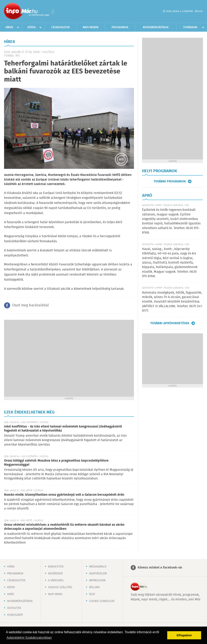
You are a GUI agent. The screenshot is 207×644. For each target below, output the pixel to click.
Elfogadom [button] (184, 635)
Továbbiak (190, 27)
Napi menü (55, 594)
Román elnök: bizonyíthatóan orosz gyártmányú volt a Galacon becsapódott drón (64, 495)
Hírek (9, 27)
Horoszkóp (15, 615)
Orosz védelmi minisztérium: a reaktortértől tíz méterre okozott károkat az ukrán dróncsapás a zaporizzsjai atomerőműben (64, 527)
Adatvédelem (98, 574)
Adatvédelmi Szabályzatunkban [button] (29, 638)
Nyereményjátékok (156, 27)
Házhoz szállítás (60, 587)
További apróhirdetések (170, 323)
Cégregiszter (61, 27)
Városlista (53, 12)
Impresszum (97, 580)
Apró (11, 594)
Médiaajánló (98, 567)
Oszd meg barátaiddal (30, 305)
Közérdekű (55, 574)
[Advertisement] (38, 358)
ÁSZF (92, 594)
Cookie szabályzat (102, 601)
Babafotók (56, 567)
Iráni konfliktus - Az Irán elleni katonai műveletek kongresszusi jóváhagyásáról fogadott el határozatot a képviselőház (63, 429)
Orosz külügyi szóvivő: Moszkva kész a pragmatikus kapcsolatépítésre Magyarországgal (56, 463)
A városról (56, 580)
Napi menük (91, 27)
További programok (170, 181)
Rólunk (94, 587)
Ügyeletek (14, 608)
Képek (32, 27)
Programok (120, 27)
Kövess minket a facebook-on (160, 568)
